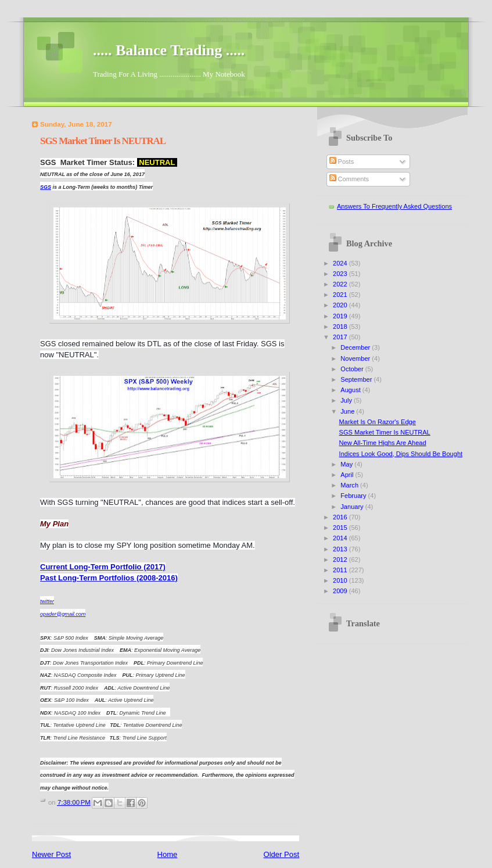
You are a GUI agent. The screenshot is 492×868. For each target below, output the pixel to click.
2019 (341, 316)
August (351, 390)
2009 (341, 591)
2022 (341, 284)
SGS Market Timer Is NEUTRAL (385, 432)
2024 (341, 263)
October (353, 369)
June (348, 411)
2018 (341, 327)
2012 (341, 559)
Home (168, 854)
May (347, 464)
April (348, 475)
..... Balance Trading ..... (169, 50)
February (354, 496)
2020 (341, 305)
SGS (46, 187)
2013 (341, 549)
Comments (349, 179)
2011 (341, 570)
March (350, 485)
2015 (341, 528)
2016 (341, 517)
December (356, 347)
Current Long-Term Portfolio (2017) (103, 567)
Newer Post (51, 854)
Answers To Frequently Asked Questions (394, 206)
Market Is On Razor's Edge (378, 422)
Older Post (281, 854)
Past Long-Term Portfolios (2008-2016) (109, 578)
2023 (341, 274)
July (347, 400)
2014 (341, 538)
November (356, 358)
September (357, 379)
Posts (342, 162)
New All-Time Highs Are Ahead (383, 443)
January (353, 507)
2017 (341, 337)
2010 (341, 580)
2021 (341, 295)
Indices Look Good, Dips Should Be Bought (401, 454)
